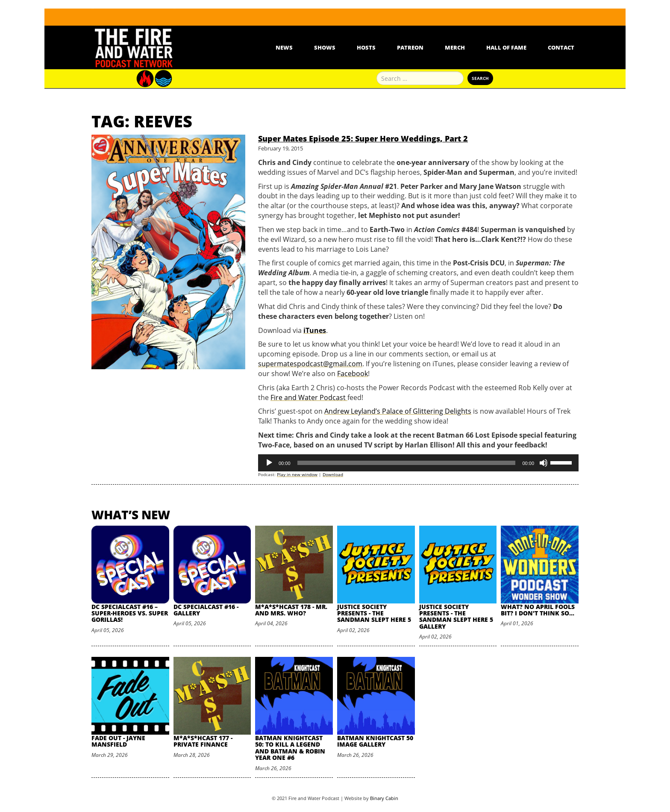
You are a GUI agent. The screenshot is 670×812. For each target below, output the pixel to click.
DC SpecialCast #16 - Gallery (206, 610)
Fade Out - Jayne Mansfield (118, 741)
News (284, 47)
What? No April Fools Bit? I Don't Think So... (538, 610)
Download (333, 474)
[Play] (269, 463)
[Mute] (544, 463)
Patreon (410, 47)
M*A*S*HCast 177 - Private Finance (203, 741)
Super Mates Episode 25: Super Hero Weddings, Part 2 (363, 138)
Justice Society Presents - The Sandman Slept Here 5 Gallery (456, 616)
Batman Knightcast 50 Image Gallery (375, 741)
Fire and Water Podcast (309, 397)
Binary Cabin (384, 798)
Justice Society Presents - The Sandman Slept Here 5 (374, 613)
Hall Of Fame (506, 47)
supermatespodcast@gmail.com (310, 364)
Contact (561, 47)
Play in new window (297, 474)
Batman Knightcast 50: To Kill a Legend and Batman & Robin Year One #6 (290, 748)
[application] (418, 463)
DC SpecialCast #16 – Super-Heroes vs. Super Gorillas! (130, 613)
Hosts (366, 47)
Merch (455, 47)
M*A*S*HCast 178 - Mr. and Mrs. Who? (291, 610)
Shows (325, 47)
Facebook (353, 374)
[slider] (407, 463)
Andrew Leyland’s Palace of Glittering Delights (398, 411)
